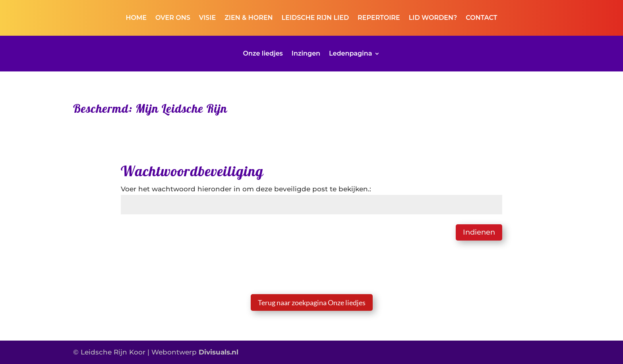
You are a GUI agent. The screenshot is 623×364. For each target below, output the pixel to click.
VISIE (207, 18)
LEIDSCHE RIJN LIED (315, 18)
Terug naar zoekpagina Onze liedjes (312, 302)
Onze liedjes (263, 54)
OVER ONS (173, 18)
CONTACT (481, 18)
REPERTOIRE (379, 18)
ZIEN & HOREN (249, 18)
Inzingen (306, 54)
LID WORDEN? (433, 18)
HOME (136, 18)
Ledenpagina (350, 54)
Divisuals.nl (219, 352)
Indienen (479, 232)
